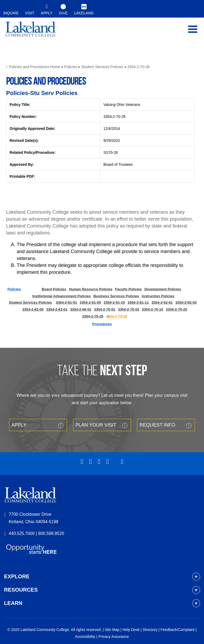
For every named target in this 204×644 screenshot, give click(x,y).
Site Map (112, 630)
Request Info (157, 425)
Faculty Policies (128, 289)
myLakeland (31, 32)
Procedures (102, 324)
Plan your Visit (96, 425)
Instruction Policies (158, 296)
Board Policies (54, 289)
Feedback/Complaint (177, 630)
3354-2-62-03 (186, 302)
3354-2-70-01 (105, 309)
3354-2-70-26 (138, 67)
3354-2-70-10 (152, 309)
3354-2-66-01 (81, 309)
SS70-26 (110, 152)
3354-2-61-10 (114, 302)
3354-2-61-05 (90, 302)
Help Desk (131, 630)
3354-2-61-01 (66, 302)
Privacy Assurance (114, 637)
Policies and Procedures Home (35, 67)
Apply (19, 425)
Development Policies (163, 289)
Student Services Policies (102, 67)
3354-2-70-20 (176, 309)
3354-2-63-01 (57, 309)
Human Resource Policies (91, 289)
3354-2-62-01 (162, 302)
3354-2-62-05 (33, 309)
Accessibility (85, 637)
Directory (150, 630)
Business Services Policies (116, 296)
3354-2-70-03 (129, 309)
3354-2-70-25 (93, 316)
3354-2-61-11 (138, 302)
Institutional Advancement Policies (61, 296)
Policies (71, 67)
